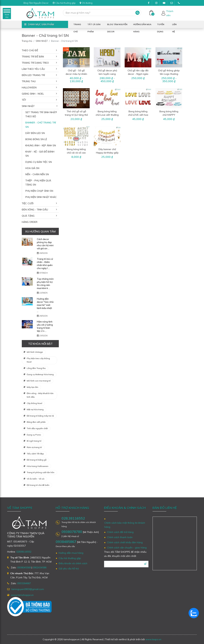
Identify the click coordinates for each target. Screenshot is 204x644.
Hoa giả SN (32, 168)
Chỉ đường (91, 3)
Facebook (150, 4)
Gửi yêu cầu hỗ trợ (69, 569)
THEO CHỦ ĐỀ (30, 50)
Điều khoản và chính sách (73, 563)
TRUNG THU (29, 81)
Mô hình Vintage (35, 352)
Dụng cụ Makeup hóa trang (40, 374)
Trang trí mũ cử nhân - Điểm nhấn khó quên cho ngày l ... (45, 264)
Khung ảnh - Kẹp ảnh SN (41, 145)
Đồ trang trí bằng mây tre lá (40, 416)
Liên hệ (174, 26)
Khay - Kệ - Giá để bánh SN (40, 154)
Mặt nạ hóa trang (35, 409)
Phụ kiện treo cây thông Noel (38, 360)
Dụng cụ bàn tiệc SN (39, 162)
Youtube (165, 4)
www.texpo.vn (153, 639)
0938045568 (24, 567)
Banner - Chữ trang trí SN (41, 125)
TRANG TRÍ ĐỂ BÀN (33, 57)
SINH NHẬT (42, 41)
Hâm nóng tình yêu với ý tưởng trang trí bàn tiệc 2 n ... (45, 326)
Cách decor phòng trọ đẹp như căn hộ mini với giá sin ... (45, 244)
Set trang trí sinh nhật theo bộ (41, 114)
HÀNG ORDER (30, 222)
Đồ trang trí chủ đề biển (38, 485)
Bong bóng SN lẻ (36, 139)
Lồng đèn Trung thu (36, 368)
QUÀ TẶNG (28, 216)
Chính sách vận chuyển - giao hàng (127, 548)
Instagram (157, 4)
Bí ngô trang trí (34, 441)
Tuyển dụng (161, 26)
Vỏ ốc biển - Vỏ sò (36, 479)
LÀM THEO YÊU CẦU (33, 69)
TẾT (24, 100)
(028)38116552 (180, 4)
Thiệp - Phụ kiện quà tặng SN (38, 183)
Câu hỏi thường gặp (68, 3)
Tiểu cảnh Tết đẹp (35, 454)
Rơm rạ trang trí (34, 447)
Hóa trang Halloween (38, 466)
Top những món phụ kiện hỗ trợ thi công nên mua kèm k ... (45, 283)
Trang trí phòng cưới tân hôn (41, 472)
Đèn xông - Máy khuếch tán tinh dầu (40, 395)
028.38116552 (73, 518)
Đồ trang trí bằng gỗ (37, 460)
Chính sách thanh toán (120, 537)
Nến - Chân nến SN (37, 174)
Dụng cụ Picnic (34, 435)
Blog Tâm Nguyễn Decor (37, 3)
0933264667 (24, 583)
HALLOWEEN (29, 88)
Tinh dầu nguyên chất (37, 428)
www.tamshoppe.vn (22, 595)
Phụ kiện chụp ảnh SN (39, 191)
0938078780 (72, 532)
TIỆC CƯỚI (28, 203)
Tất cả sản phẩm (94, 26)
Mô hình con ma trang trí (39, 381)
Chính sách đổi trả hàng (120, 532)
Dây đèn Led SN (35, 133)
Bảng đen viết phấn (36, 422)
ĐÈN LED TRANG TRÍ (33, 75)
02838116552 (24, 552)
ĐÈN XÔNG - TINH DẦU (35, 210)
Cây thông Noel (34, 403)
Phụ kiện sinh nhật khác (41, 197)
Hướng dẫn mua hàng (142, 26)
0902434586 (40, 567)
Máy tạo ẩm (32, 387)
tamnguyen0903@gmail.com (173, 4)
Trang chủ (77, 26)
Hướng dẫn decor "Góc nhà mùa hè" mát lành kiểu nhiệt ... (45, 305)
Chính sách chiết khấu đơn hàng (125, 542)
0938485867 (66, 542)
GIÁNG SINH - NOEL (33, 94)
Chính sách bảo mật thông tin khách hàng (125, 525)
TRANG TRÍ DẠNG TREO (35, 63)
